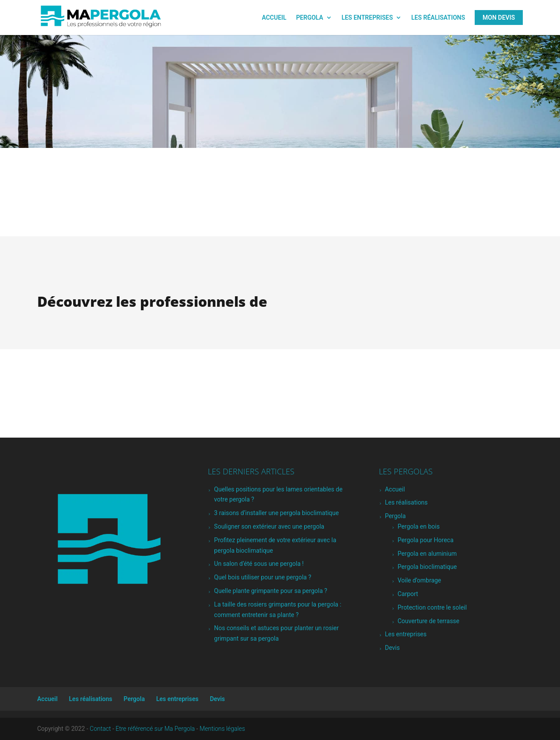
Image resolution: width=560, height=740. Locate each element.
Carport (408, 594)
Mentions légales (222, 729)
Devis (392, 648)
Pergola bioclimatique (427, 567)
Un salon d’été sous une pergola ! (259, 564)
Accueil (274, 18)
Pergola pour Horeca (426, 540)
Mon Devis (499, 18)
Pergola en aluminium (427, 554)
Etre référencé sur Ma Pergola (155, 729)
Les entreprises (367, 18)
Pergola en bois (419, 526)
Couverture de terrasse (429, 621)
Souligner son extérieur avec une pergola (269, 526)
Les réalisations (438, 18)
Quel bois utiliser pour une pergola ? (262, 577)
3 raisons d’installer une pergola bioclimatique (276, 513)
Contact (100, 729)
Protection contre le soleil (432, 607)
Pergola (310, 18)
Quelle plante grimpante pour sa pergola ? (271, 591)
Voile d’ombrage (420, 580)
